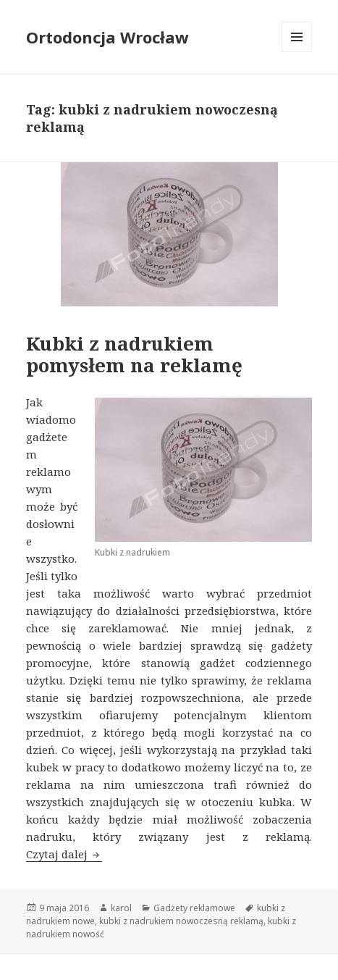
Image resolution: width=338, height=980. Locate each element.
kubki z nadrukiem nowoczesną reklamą (181, 921)
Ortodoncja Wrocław (107, 37)
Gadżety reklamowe (194, 908)
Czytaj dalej (64, 854)
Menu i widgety (297, 52)
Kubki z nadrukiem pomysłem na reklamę (134, 354)
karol (121, 908)
